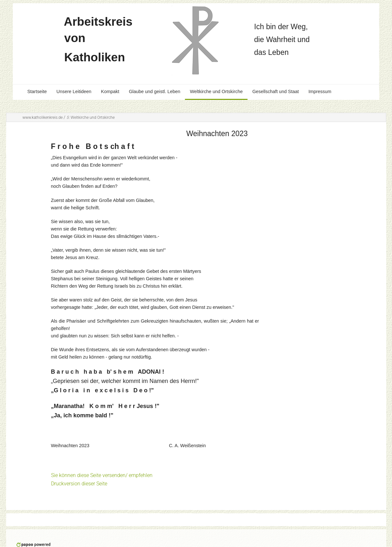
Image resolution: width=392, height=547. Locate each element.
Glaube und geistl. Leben (154, 91)
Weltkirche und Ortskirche (216, 91)
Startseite (37, 91)
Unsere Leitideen (74, 91)
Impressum (320, 91)
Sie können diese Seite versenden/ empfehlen (102, 475)
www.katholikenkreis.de (43, 117)
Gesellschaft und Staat (276, 91)
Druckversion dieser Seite (79, 484)
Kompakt (110, 91)
